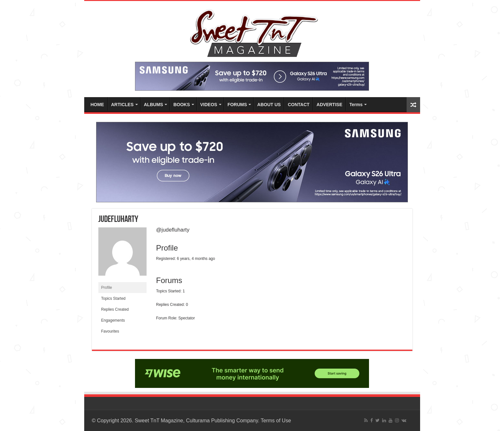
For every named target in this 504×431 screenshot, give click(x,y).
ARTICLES (122, 105)
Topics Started (113, 298)
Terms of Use (276, 421)
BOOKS (181, 105)
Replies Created (115, 309)
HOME (97, 105)
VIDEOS (209, 105)
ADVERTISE (329, 105)
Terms (356, 105)
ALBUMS (154, 105)
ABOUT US (269, 105)
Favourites (110, 331)
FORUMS (237, 105)
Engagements (113, 320)
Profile (107, 288)
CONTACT (298, 105)
